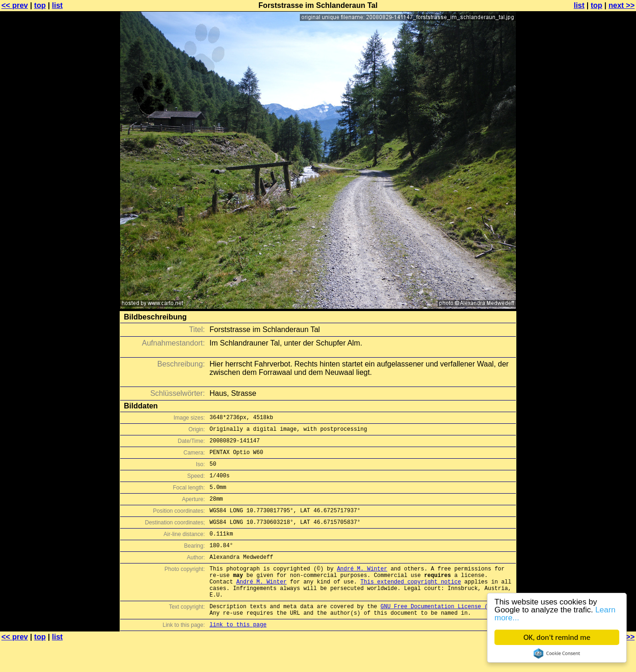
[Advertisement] (598, 231)
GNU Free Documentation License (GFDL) (442, 633)
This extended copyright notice (411, 604)
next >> (622, 5)
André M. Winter (362, 588)
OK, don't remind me (557, 637)
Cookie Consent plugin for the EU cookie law (557, 653)
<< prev (15, 5)
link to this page (238, 654)
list (58, 5)
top (40, 5)
